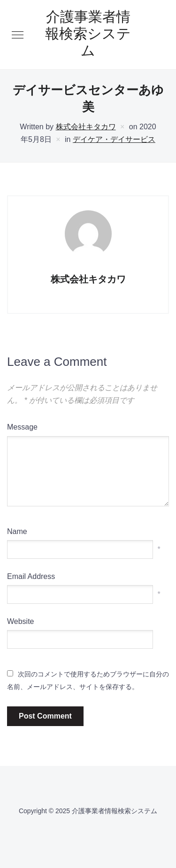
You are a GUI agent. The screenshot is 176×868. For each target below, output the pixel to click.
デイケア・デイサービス (114, 139)
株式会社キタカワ (86, 127)
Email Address (31, 576)
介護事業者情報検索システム (88, 35)
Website (21, 621)
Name (17, 531)
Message (22, 427)
